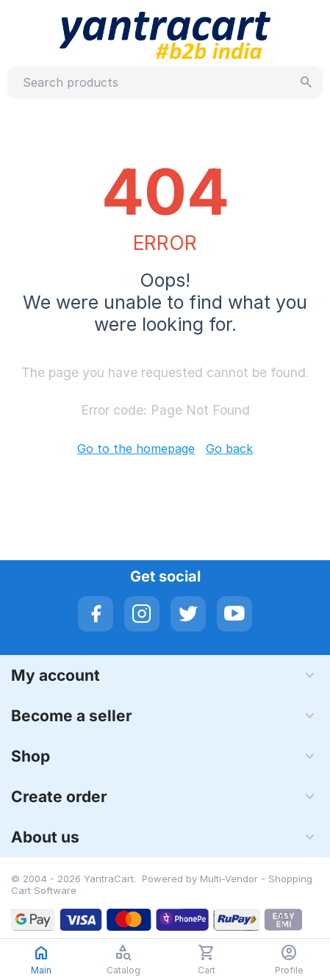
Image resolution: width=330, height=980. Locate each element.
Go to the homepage (136, 448)
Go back (229, 448)
